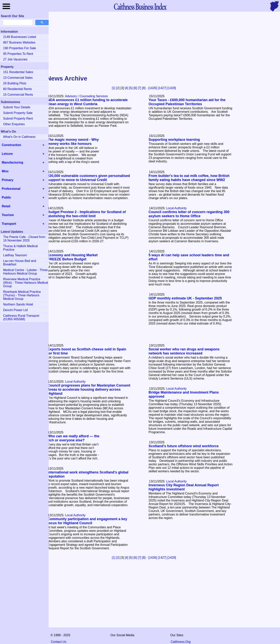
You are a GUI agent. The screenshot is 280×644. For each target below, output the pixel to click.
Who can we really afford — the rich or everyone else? (73, 438)
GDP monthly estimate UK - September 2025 (185, 298)
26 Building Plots (15, 83)
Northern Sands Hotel (18, 304)
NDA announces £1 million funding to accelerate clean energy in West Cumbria (87, 102)
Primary (8, 180)
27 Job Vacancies (15, 59)
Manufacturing (12, 162)
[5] (131, 88)
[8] (144, 88)
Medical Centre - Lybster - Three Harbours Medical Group (25, 272)
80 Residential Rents (17, 89)
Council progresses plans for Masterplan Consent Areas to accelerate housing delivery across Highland (89, 389)
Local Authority (176, 208)
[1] (114, 88)
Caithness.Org (181, 642)
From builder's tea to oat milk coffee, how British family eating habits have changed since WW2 (189, 178)
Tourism (8, 215)
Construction (11, 145)
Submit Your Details (17, 107)
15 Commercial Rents (18, 95)
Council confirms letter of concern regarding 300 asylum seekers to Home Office (189, 214)
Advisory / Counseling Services (86, 96)
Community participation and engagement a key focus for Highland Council (87, 521)
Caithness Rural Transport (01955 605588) (21, 317)
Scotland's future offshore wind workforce (184, 446)
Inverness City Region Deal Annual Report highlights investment (184, 487)
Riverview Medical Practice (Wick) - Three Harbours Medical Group (26, 283)
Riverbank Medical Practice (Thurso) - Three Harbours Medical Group (22, 295)
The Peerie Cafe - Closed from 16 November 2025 (24, 239)
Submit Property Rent (18, 119)
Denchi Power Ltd (15, 310)
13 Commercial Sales (18, 78)
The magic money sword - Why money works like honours (73, 142)
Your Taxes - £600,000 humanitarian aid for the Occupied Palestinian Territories (187, 102)
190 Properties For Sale (20, 48)
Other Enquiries (14, 124)
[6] (135, 88)
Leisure (7, 154)
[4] (127, 88)
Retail (6, 206)
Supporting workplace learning (174, 140)
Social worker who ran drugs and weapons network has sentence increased (184, 351)
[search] (17, 23)
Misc (5, 171)
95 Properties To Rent (18, 54)
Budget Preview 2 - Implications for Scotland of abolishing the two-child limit (87, 214)
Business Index (140, 6)
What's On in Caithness (19, 137)
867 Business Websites (19, 42)
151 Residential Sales (18, 72)
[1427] (162, 88)
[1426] (153, 88)
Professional (11, 189)
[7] (139, 88)
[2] (118, 88)
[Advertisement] (140, 44)
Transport (9, 224)
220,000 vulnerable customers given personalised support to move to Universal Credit (89, 178)
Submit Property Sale (18, 113)
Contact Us (59, 642)
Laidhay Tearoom (15, 255)
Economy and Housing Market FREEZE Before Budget (73, 257)
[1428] (172, 88)
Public (6, 197)
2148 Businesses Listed (20, 37)
